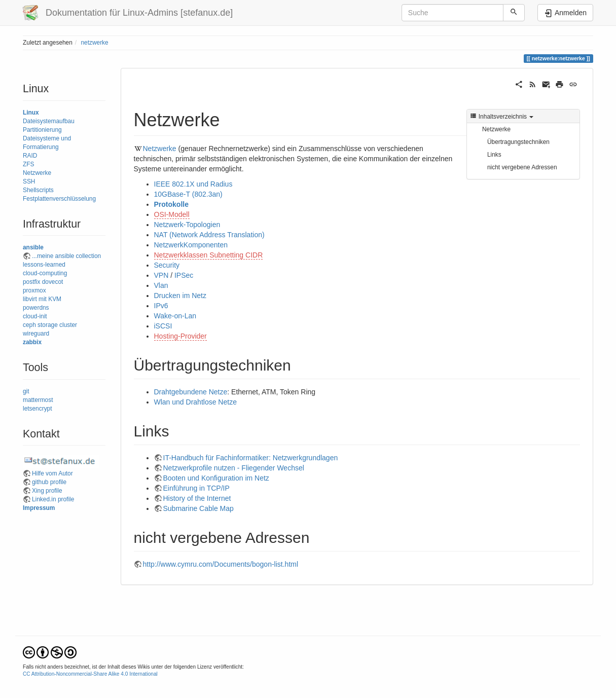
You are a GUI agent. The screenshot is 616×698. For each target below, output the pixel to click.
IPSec (184, 275)
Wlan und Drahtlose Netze (195, 402)
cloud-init (35, 316)
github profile (49, 482)
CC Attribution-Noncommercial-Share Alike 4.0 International (90, 674)
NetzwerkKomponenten (191, 245)
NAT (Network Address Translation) (209, 235)
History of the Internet (197, 498)
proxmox (34, 290)
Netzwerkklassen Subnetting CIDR (209, 255)
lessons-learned (44, 265)
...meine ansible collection (66, 256)
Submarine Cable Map (198, 508)
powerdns (36, 308)
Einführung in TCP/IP (196, 488)
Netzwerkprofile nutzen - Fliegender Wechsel (234, 468)
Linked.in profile (53, 499)
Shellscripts (38, 190)
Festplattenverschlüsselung (59, 199)
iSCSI (163, 326)
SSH (29, 181)
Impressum (39, 508)
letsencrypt (38, 409)
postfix (31, 282)
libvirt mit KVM (42, 299)
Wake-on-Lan (175, 316)
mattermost (38, 400)
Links (494, 155)
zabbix (32, 342)
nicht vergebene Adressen (522, 167)
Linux (31, 113)
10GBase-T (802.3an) (188, 194)
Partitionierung (42, 130)
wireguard (36, 334)
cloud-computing (45, 273)
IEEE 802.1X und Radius (193, 184)
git (26, 391)
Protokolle (171, 204)
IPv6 (161, 306)
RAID (30, 156)
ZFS (28, 164)
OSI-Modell (172, 214)
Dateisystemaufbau (49, 121)
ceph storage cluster (50, 325)
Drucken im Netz (180, 296)
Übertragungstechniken (518, 142)
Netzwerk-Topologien (187, 225)
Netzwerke (37, 173)
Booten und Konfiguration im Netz (216, 478)
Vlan (161, 285)
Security (167, 265)
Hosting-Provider (180, 336)
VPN (161, 275)
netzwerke (94, 43)
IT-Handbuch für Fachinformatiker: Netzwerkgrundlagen (251, 458)
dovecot (53, 282)
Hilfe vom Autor (52, 473)
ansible (33, 247)
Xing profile (47, 491)
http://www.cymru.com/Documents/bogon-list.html (221, 564)
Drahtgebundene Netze (191, 392)
